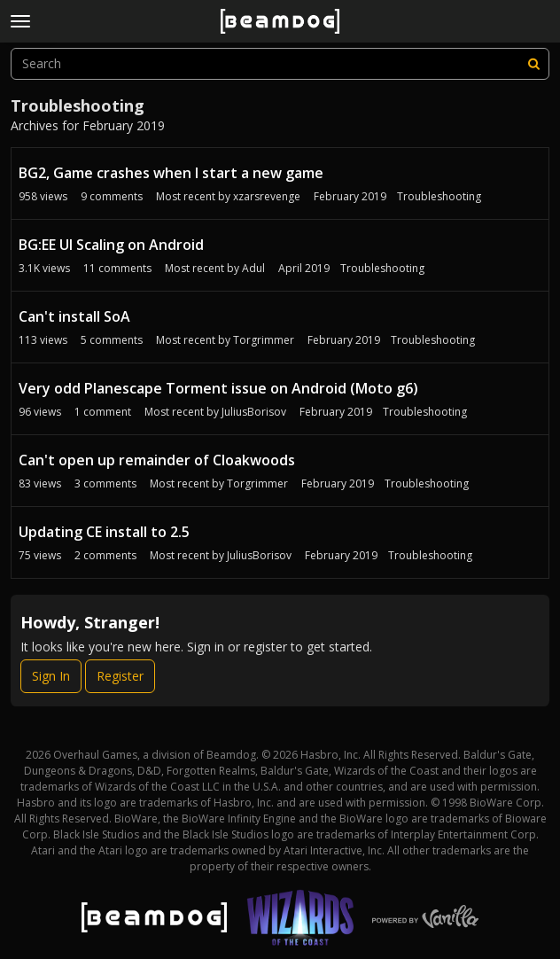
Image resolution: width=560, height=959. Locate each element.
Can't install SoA (74, 316)
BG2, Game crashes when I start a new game (171, 173)
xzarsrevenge (267, 196)
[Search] (533, 64)
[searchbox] (280, 64)
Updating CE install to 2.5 (104, 532)
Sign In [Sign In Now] (51, 676)
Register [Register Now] (120, 676)
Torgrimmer (264, 340)
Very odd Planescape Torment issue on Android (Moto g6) (218, 388)
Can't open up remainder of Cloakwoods (157, 460)
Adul (253, 268)
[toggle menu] (20, 21)
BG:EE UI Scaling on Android (111, 245)
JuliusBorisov (254, 412)
